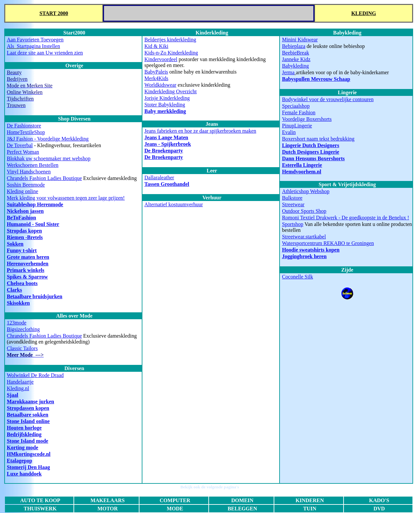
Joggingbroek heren (304, 256)
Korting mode (23, 447)
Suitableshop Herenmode (35, 204)
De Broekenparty (164, 151)
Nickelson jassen (25, 211)
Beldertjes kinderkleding (170, 40)
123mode (17, 323)
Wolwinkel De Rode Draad (35, 375)
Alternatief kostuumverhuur (174, 204)
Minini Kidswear (300, 40)
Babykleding (295, 66)
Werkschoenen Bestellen (33, 165)
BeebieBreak (295, 53)
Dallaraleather (159, 178)
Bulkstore (292, 198)
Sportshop (293, 224)
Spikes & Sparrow (27, 277)
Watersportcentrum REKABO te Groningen (328, 243)
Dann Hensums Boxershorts (313, 158)
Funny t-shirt (22, 250)
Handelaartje (20, 382)
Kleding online (23, 191)
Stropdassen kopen (28, 408)
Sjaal (13, 395)
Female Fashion (299, 112)
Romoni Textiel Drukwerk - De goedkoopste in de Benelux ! (345, 218)
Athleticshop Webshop (306, 191)
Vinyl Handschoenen (29, 172)
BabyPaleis (156, 72)
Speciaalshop (296, 106)
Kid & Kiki (156, 46)
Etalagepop (20, 461)
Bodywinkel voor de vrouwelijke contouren (328, 99)
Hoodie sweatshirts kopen (311, 250)
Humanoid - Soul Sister (33, 224)
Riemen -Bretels (25, 237)
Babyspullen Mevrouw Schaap (316, 79)
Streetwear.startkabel (304, 237)
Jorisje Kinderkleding (167, 98)
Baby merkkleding (165, 111)
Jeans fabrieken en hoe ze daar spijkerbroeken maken (200, 131)
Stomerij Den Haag (29, 467)
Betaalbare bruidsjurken (35, 296)
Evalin (289, 132)
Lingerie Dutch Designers (310, 145)
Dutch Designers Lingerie (310, 152)
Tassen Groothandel (167, 184)
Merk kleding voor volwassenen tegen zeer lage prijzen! (66, 198)
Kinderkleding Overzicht (171, 91)
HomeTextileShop (26, 132)
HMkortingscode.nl (29, 454)
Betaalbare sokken (28, 415)
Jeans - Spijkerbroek (168, 144)
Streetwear (293, 204)
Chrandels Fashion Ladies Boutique (44, 178)
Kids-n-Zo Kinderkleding (171, 53)
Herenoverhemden (28, 264)
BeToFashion (21, 218)
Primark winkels (26, 270)
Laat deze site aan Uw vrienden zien (45, 53)
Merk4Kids (156, 78)
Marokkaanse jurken (31, 401)
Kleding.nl (18, 388)
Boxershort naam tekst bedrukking (318, 139)
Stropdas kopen (24, 231)
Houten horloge (24, 428)
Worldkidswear (160, 85)
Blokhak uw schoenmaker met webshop (49, 158)
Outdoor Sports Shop (304, 211)
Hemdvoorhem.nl (302, 172)
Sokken (15, 244)
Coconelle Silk (297, 277)
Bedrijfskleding (24, 434)
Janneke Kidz (296, 59)
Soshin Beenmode (26, 185)
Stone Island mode (28, 441)
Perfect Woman (23, 152)
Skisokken (18, 303)
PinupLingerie (297, 126)
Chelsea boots (22, 283)
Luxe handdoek (24, 474)
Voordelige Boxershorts (307, 119)
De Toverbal (20, 145)
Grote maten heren (28, 257)
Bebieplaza (294, 46)
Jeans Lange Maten (166, 137)
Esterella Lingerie (302, 165)
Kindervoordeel (161, 59)
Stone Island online (28, 421)
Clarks (14, 290)
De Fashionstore (24, 126)
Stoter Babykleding (165, 105)
